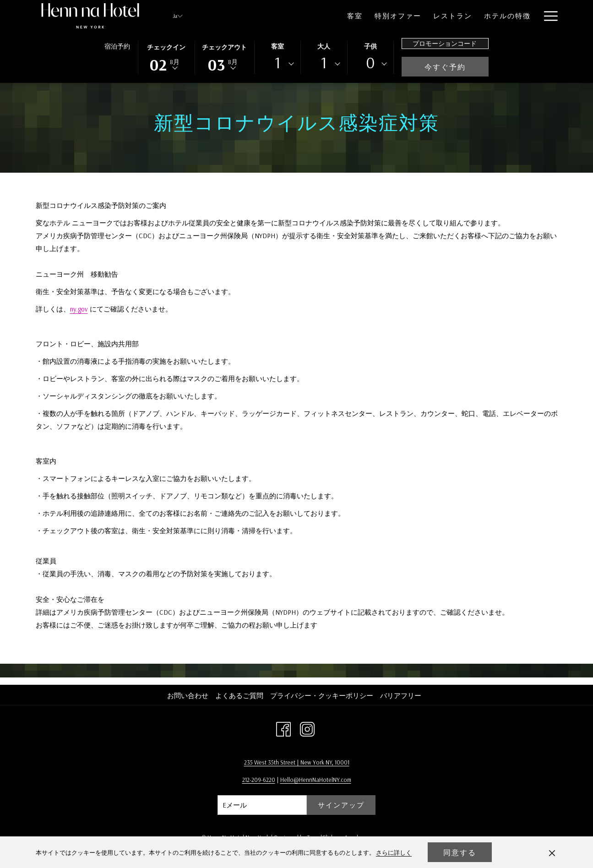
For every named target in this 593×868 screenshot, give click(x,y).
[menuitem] (319, 16)
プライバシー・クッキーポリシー (322, 696)
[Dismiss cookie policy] (552, 852)
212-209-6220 (259, 780)
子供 (370, 46)
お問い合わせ (188, 696)
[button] (166, 57)
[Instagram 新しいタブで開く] (307, 728)
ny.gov (79, 309)
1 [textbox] (277, 63)
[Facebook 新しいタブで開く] (283, 728)
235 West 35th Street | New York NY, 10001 (297, 762)
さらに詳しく (394, 852)
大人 (324, 46)
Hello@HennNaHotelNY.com (316, 780)
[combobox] (277, 64)
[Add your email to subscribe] (262, 805)
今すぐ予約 (457, 67)
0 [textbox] (370, 63)
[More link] (547, 16)
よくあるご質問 (239, 696)
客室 (277, 46)
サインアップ (341, 805)
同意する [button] (460, 852)
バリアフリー (401, 696)
